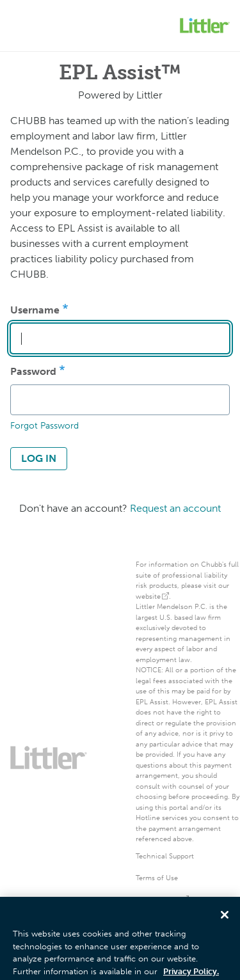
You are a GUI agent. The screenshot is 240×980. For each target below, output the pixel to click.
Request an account (175, 508)
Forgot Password (44, 426)
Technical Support (165, 856)
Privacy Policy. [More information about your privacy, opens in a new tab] (191, 974)
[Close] (225, 917)
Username (35, 310)
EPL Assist (152, 702)
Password (33, 371)
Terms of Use (157, 878)
